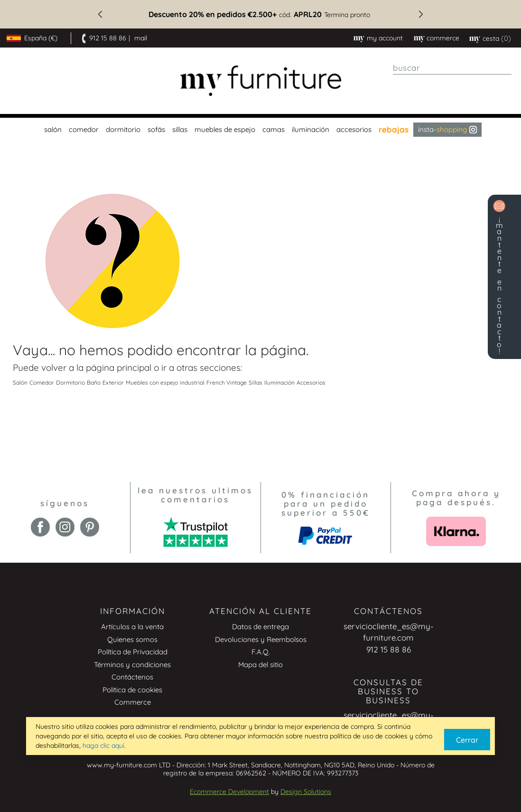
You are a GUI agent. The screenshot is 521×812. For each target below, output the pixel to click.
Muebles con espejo (152, 382)
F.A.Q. (261, 652)
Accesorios (311, 382)
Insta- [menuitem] (447, 129)
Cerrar (467, 740)
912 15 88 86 (108, 38)
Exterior (113, 382)
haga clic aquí (103, 746)
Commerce (133, 702)
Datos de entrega (260, 627)
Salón (20, 382)
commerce (443, 38)
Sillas (256, 382)
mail (141, 38)
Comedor (42, 382)
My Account (385, 38)
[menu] (260, 130)
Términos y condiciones (132, 665)
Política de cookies (132, 690)
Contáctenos (132, 677)
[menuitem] (52, 130)
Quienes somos (132, 639)
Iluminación (279, 382)
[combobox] (452, 68)
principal (134, 368)
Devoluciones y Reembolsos (261, 639)
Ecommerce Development (229, 792)
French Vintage (227, 382)
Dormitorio (70, 382)
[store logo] (260, 81)
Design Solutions (306, 792)
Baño (94, 382)
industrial (192, 382)
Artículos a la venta (132, 627)
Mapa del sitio (260, 665)
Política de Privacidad (133, 652)
